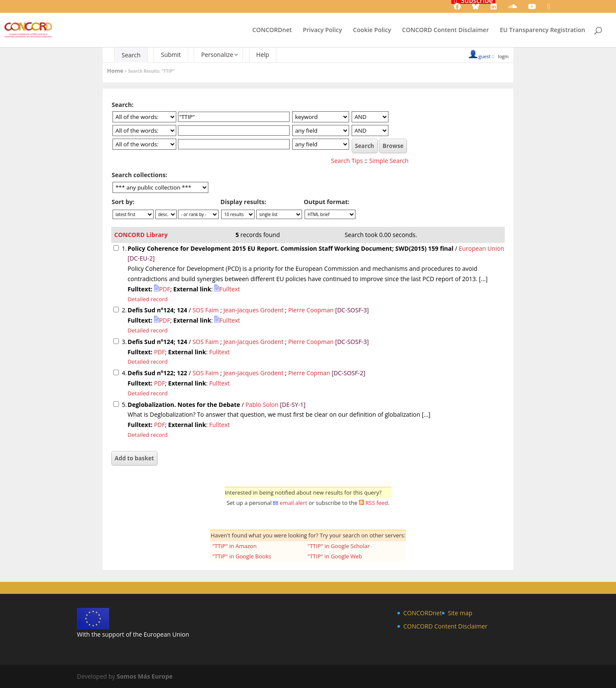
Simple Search (389, 161)
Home (115, 71)
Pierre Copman (309, 373)
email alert (293, 503)
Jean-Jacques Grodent (253, 310)
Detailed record (148, 299)
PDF (162, 289)
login (503, 56)
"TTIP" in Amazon (234, 546)
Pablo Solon (262, 405)
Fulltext (227, 289)
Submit (171, 55)
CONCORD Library (141, 235)
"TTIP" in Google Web (335, 556)
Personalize (217, 55)
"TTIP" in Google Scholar (339, 546)
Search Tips (347, 161)
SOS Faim (206, 310)
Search (131, 55)
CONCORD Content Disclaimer (446, 30)
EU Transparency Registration (542, 30)
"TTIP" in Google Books (241, 556)
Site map (460, 613)
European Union (481, 248)
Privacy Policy (323, 30)
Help (263, 55)
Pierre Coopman (311, 310)
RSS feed (377, 503)
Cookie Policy (372, 30)
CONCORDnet (272, 30)
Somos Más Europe (145, 676)
